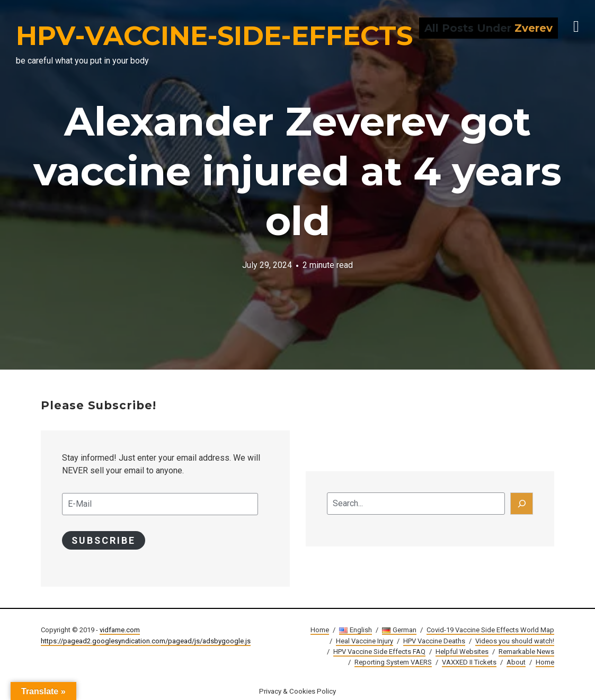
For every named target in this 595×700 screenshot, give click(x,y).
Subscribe (104, 540)
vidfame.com (120, 630)
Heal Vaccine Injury (365, 641)
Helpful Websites (462, 652)
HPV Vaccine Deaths (434, 641)
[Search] (522, 504)
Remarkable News (526, 652)
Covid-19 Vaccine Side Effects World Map (490, 630)
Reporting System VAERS (393, 662)
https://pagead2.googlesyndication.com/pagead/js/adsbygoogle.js (146, 641)
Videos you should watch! (515, 641)
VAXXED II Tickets (469, 662)
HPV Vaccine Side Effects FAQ (379, 652)
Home (320, 630)
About (516, 662)
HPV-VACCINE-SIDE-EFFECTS (214, 36)
